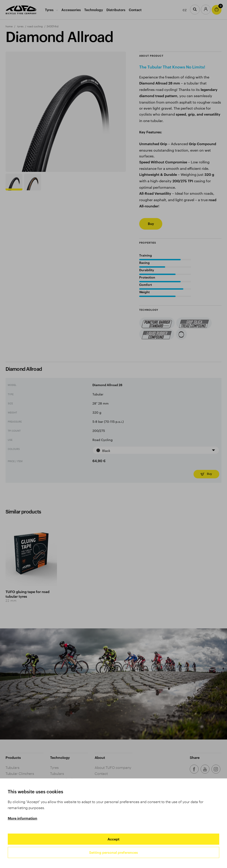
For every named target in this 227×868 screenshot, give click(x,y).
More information (23, 818)
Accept (113, 839)
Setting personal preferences (113, 852)
